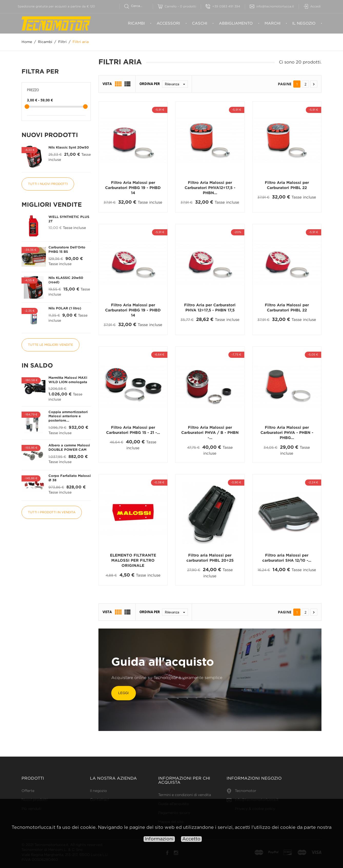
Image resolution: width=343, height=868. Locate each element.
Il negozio (304, 23)
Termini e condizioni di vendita (185, 795)
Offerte (28, 791)
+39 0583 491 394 (223, 7)
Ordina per (150, 84)
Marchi (273, 23)
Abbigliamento (236, 23)
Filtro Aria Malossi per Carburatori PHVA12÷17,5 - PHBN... (210, 188)
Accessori (168, 23)
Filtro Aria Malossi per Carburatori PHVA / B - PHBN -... (210, 433)
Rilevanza (176, 84)
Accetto (191, 839)
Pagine (285, 84)
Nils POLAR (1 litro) (65, 308)
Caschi (200, 23)
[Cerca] (139, 6)
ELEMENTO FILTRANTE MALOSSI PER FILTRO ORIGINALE (133, 561)
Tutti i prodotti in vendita (52, 512)
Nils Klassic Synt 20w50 (69, 148)
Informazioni (159, 839)
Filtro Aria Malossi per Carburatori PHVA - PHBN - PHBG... (287, 433)
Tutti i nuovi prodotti (48, 184)
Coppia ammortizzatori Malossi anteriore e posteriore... (68, 417)
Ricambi (136, 23)
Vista (107, 84)
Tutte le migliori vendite (51, 345)
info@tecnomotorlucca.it (272, 7)
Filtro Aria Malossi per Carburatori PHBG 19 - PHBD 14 (133, 188)
